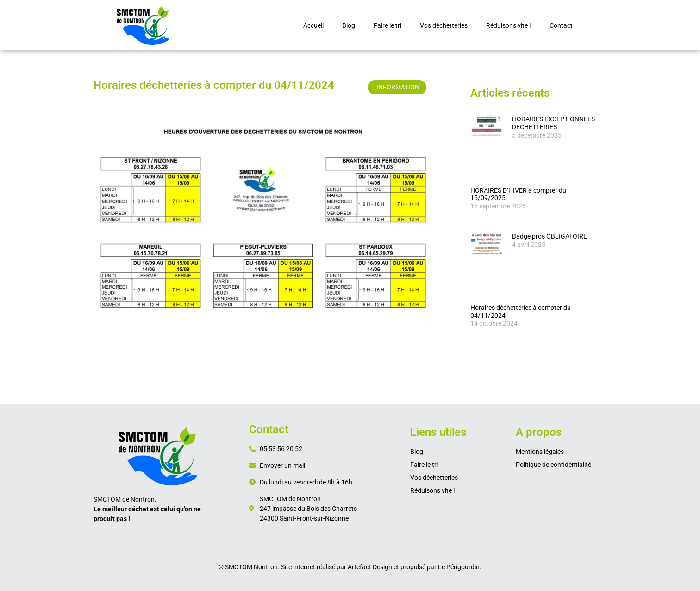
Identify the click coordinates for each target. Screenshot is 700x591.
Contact (561, 25)
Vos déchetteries (444, 25)
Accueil (313, 25)
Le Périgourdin (459, 567)
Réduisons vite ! (509, 25)
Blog (349, 25)
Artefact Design (370, 567)
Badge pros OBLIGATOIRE (550, 236)
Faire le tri (387, 25)
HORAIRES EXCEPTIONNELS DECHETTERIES (553, 123)
